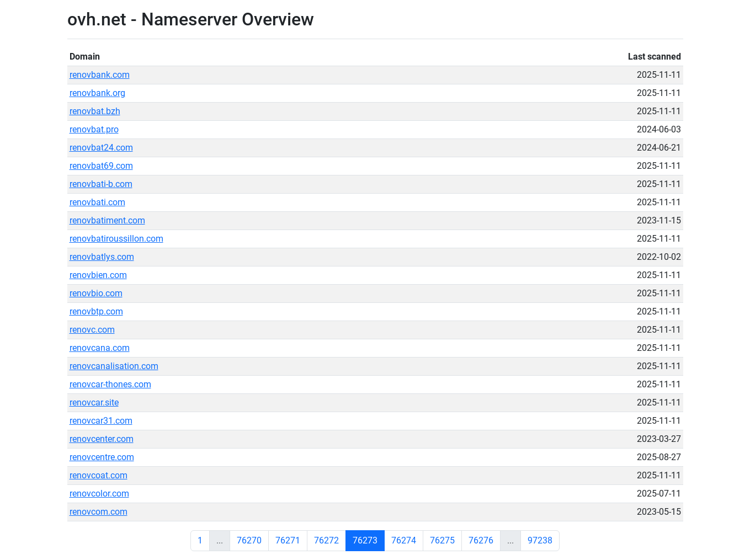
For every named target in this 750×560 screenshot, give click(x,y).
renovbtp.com (96, 311)
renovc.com (92, 330)
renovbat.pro (94, 129)
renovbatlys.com (102, 257)
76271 (288, 540)
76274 (404, 540)
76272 (326, 540)
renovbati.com (97, 202)
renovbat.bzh (95, 111)
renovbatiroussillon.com (116, 239)
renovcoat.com (99, 475)
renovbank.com (100, 75)
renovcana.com (100, 348)
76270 (249, 540)
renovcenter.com (102, 439)
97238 (540, 540)
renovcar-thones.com (110, 384)
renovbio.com (96, 293)
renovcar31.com (101, 421)
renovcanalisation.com (114, 366)
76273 (365, 540)
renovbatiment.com (107, 220)
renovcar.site (94, 402)
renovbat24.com (101, 148)
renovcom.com (99, 512)
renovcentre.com (102, 457)
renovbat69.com (101, 166)
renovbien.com (98, 275)
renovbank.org (97, 93)
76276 (481, 540)
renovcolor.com (99, 494)
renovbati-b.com (101, 184)
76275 (442, 540)
